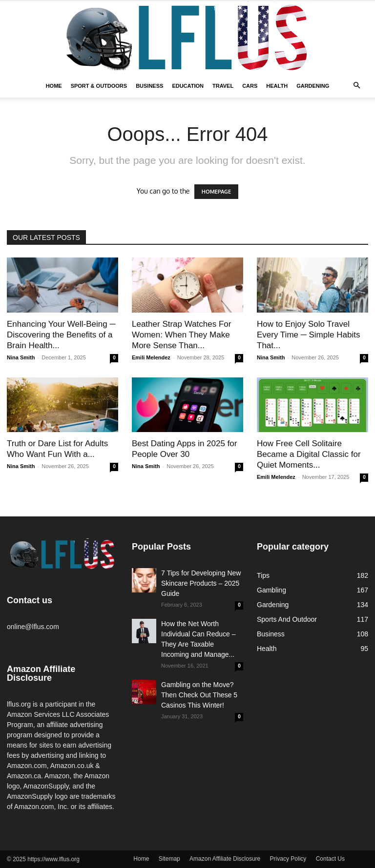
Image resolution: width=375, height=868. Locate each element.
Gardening (313, 86)
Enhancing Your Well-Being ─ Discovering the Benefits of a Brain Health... (61, 335)
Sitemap (169, 859)
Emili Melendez (151, 357)
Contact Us (330, 859)
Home (54, 86)
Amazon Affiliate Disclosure (225, 859)
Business (149, 86)
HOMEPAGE (216, 192)
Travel (223, 86)
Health (277, 86)
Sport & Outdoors (99, 86)
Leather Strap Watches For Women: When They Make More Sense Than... (181, 335)
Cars (250, 86)
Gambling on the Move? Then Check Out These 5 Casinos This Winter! (199, 695)
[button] (356, 86)
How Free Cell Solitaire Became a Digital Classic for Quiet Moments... (309, 454)
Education (188, 86)
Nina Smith (21, 357)
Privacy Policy (288, 859)
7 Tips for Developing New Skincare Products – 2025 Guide (201, 583)
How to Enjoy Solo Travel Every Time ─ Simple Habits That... (308, 335)
